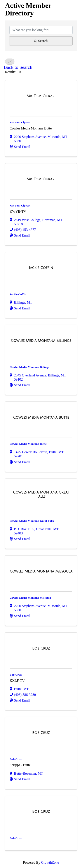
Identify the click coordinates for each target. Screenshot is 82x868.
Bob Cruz (16, 675)
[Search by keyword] (41, 30)
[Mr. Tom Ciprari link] (41, 96)
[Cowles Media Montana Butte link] (41, 418)
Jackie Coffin (18, 294)
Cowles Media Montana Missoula (30, 598)
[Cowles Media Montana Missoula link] (41, 571)
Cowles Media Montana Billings (29, 367)
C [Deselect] (10, 62)
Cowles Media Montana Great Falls (32, 521)
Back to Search (18, 67)
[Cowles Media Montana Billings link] (41, 341)
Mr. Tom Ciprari (20, 122)
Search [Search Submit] (41, 41)
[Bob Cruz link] (41, 648)
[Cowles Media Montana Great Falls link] (41, 494)
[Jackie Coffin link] (41, 268)
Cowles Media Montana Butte (28, 444)
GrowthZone (50, 862)
